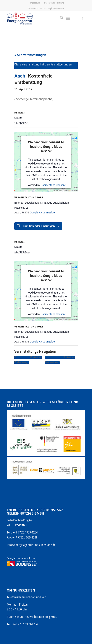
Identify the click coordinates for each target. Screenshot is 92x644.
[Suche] (60, 18)
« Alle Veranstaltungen (30, 55)
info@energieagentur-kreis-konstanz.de (31, 545)
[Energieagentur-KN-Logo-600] (38, 18)
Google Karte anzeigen (43, 213)
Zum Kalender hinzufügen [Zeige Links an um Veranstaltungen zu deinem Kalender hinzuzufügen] (39, 226)
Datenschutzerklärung (54, 3)
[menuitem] (35, 3)
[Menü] (68, 18)
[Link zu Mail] (82, 18)
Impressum (35, 3)
